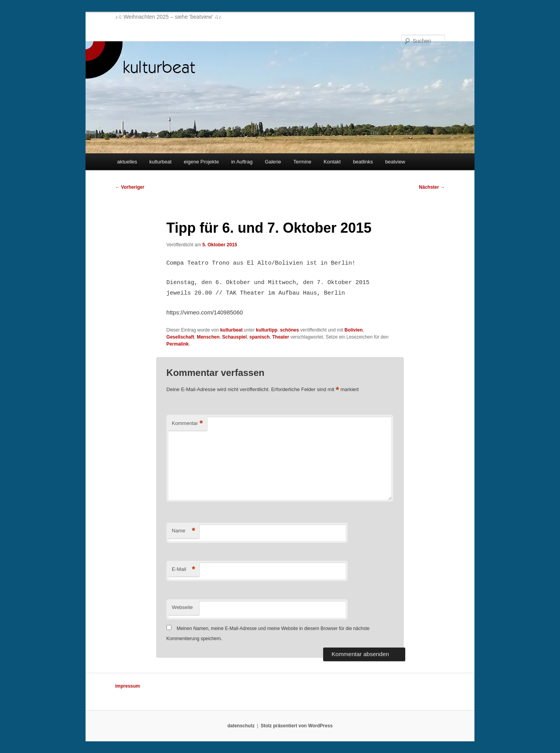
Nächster (432, 187)
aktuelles (127, 162)
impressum (128, 686)
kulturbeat (160, 162)
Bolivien (354, 330)
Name (184, 531)
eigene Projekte (201, 162)
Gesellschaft (180, 337)
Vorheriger (130, 187)
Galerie (273, 162)
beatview (395, 162)
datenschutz (241, 726)
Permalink (178, 344)
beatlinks (363, 162)
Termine (302, 162)
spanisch (259, 337)
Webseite (182, 607)
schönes (290, 330)
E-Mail (184, 570)
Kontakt (332, 162)
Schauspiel (234, 337)
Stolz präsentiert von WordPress (297, 726)
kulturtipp (267, 330)
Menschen (208, 337)
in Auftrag (242, 162)
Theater (281, 337)
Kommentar (187, 424)
